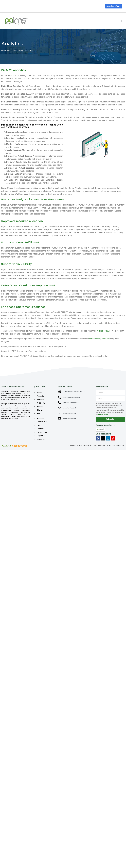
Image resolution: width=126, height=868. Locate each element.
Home (4, 50)
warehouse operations (99, 339)
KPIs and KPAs (103, 331)
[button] (121, 21)
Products (12, 50)
